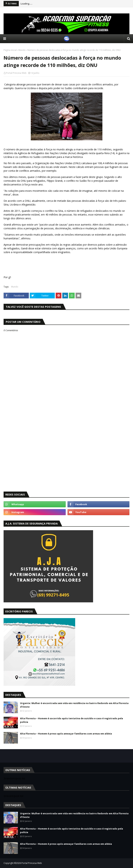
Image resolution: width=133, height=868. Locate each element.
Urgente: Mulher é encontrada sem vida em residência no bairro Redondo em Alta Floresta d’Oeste (74, 705)
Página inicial (10, 50)
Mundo (22, 50)
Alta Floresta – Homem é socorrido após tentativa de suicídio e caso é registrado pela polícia (72, 720)
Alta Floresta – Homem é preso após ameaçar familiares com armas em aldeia (66, 734)
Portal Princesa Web (16, 73)
